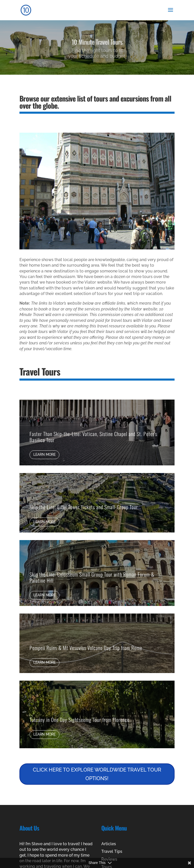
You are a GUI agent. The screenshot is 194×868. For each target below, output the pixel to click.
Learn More (44, 455)
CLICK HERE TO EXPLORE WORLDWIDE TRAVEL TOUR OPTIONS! (97, 774)
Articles (109, 844)
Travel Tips (112, 851)
